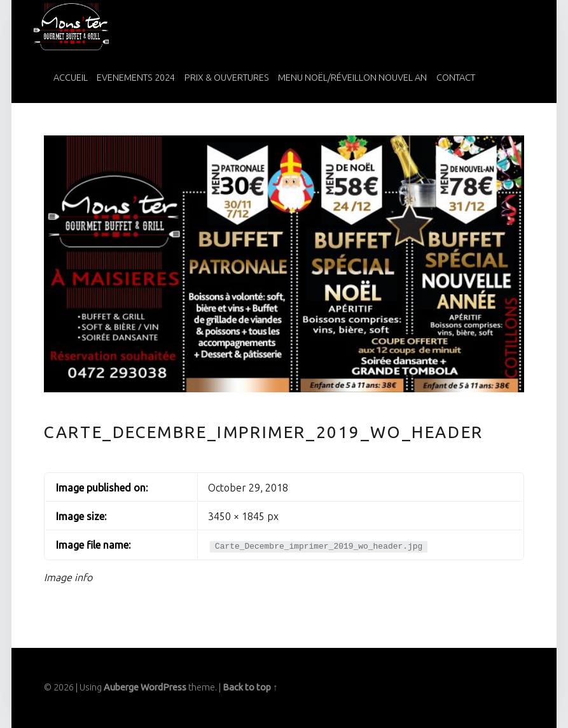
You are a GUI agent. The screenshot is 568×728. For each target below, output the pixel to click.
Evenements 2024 (136, 78)
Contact (456, 78)
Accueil (71, 78)
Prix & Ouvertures (227, 78)
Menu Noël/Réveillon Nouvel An (352, 78)
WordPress (163, 687)
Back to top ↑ (250, 687)
